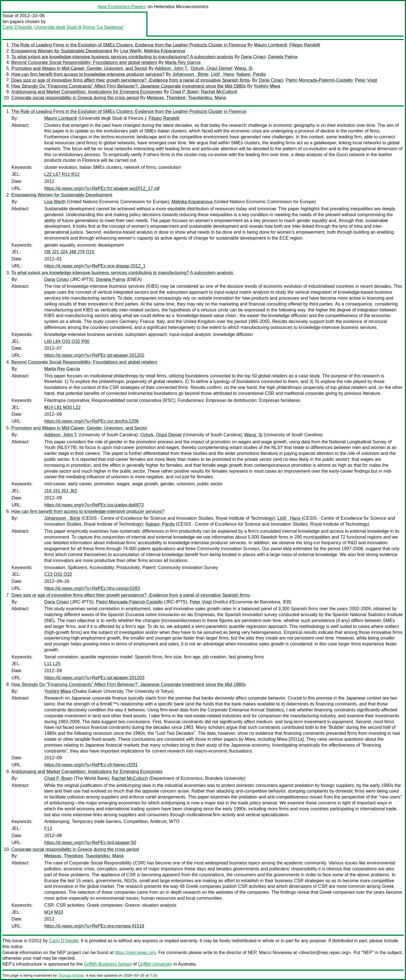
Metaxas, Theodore (166, 98)
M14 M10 (54, 912)
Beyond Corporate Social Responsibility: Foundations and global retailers (84, 62)
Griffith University (155, 964)
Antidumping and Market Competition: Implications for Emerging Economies (87, 92)
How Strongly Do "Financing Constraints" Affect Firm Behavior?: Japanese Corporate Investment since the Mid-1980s (129, 86)
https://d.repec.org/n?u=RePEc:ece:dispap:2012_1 (95, 266)
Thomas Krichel (71, 975)
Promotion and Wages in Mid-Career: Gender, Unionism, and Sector (79, 68)
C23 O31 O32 (58, 574)
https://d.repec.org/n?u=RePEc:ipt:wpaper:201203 (94, 678)
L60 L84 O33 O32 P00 (67, 341)
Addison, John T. (171, 68)
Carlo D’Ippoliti (17, 27)
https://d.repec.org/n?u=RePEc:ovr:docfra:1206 (91, 421)
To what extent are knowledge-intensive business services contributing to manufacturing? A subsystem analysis (122, 57)
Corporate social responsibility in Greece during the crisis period (75, 98)
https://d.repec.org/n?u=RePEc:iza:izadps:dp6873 (94, 505)
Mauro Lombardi (271, 45)
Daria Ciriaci (253, 57)
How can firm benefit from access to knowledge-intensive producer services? (88, 74)
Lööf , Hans (222, 74)
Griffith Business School (108, 964)
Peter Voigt (366, 80)
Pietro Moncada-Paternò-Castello (319, 80)
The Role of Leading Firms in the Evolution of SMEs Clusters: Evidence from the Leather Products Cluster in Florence (129, 45)
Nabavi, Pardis (251, 74)
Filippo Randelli (305, 45)
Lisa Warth (131, 51)
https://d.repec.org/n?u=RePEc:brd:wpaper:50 (90, 843)
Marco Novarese (275, 953)
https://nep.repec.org (135, 953)
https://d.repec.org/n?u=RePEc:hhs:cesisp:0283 (92, 588)
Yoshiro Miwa (267, 86)
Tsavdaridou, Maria (207, 98)
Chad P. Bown (184, 92)
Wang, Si (243, 68)
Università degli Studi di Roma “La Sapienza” (79, 27)
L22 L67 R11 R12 (62, 174)
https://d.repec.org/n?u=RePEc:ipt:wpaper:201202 (94, 355)
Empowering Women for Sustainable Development (62, 51)
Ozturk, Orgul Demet (211, 68)
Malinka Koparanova (164, 51)
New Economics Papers (122, 7)
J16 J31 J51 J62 (61, 491)
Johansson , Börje (190, 74)
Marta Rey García (183, 62)
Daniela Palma (283, 57)
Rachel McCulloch (219, 92)
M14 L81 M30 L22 (62, 407)
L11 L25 (52, 664)
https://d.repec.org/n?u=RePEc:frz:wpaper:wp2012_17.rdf (102, 188)
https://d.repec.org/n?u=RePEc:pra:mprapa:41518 (94, 926)
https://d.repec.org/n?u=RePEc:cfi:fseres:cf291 (91, 765)
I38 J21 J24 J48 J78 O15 (69, 252)
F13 (48, 829)
